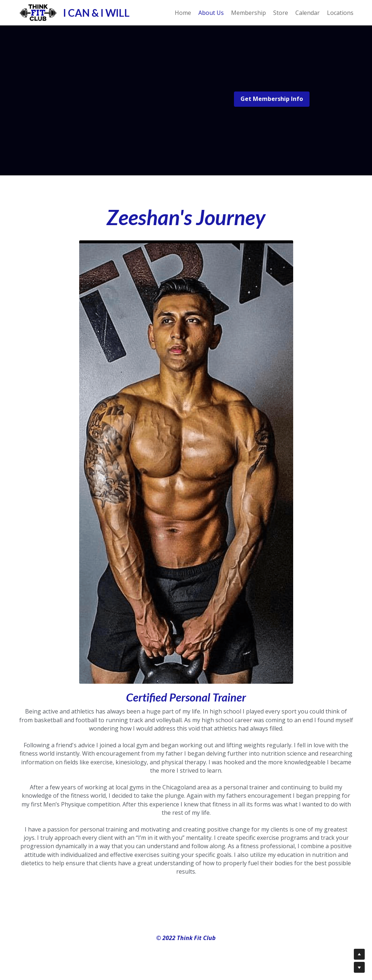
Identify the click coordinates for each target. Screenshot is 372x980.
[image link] (38, 12)
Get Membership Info (272, 99)
